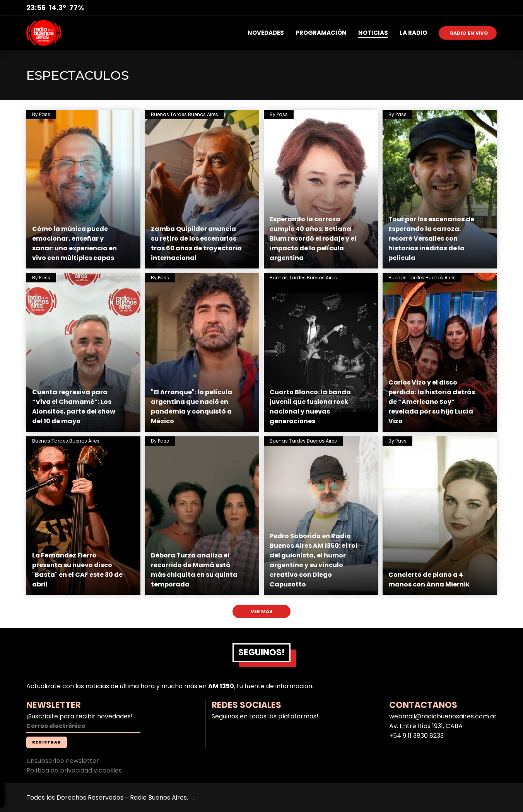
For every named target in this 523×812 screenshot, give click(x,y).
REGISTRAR (47, 742)
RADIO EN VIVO (469, 33)
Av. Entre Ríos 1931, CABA (426, 726)
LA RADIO (413, 33)
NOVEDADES (266, 33)
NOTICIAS (373, 33)
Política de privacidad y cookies (74, 770)
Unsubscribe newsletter (63, 761)
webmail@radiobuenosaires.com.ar (443, 716)
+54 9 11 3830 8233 (416, 736)
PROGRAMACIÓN (321, 33)
